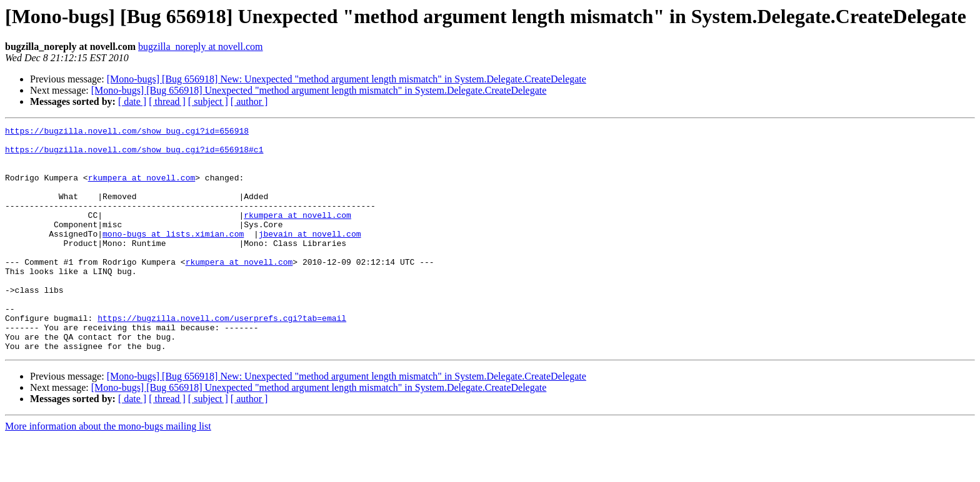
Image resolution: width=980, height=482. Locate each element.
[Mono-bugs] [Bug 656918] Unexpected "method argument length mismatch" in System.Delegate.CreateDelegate (319, 90)
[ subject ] (208, 101)
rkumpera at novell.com (142, 189)
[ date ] (132, 101)
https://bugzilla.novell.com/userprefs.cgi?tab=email (222, 357)
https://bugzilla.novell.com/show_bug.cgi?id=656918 (127, 132)
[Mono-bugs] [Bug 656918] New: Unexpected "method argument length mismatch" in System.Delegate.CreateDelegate (347, 79)
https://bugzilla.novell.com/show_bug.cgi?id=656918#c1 (134, 155)
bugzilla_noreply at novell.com (201, 47)
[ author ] (249, 101)
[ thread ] (167, 101)
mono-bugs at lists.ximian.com (173, 256)
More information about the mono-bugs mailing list (108, 471)
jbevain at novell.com (310, 256)
